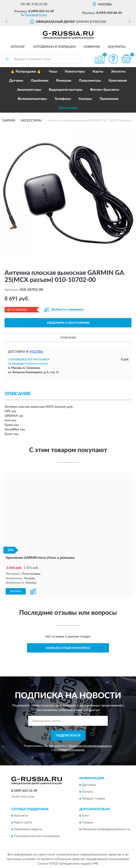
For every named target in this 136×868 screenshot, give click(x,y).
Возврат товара (93, 798)
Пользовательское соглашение (37, 836)
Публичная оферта (28, 829)
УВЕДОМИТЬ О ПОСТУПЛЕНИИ (68, 323)
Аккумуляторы (29, 90)
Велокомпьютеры (32, 99)
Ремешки (64, 81)
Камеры (85, 99)
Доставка (89, 785)
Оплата (88, 792)
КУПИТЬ (16, 591)
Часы (53, 72)
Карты (98, 72)
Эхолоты (118, 72)
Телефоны (63, 99)
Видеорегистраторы (66, 90)
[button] (34, 15)
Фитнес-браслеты (105, 90)
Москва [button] (36, 352)
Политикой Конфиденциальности (90, 746)
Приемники (109, 99)
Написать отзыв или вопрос (68, 648)
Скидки (88, 822)
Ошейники (40, 81)
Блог (86, 815)
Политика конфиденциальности (106, 829)
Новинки (92, 47)
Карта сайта (23, 822)
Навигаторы (75, 72)
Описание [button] (68, 338)
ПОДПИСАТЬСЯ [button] (68, 735)
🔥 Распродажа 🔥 (26, 72)
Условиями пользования (69, 749)
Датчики (16, 81)
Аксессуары (68, 108)
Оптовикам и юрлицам (54, 47)
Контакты (117, 47)
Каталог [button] (18, 47)
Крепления (118, 81)
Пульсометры (90, 81)
